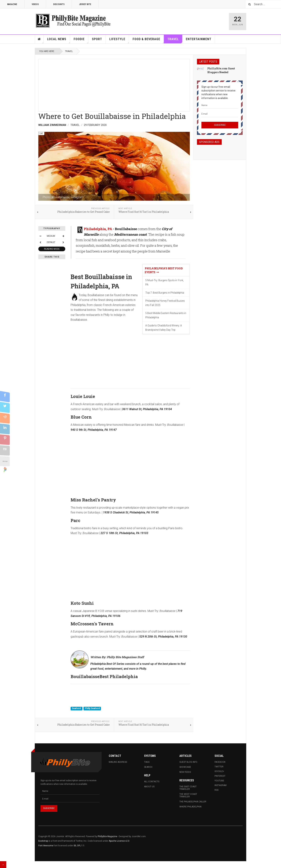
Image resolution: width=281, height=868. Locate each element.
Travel (175, 40)
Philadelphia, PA (98, 229)
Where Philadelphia (190, 807)
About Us (149, 787)
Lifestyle (119, 40)
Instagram (221, 785)
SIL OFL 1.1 (79, 846)
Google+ (219, 771)
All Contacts (152, 782)
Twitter (219, 767)
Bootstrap (43, 841)
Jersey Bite (85, 4)
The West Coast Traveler (188, 795)
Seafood (77, 708)
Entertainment (199, 39)
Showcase (185, 767)
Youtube (219, 781)
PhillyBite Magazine (107, 836)
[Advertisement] (114, 84)
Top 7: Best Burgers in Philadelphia (165, 293)
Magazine (12, 4)
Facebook (220, 762)
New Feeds (185, 772)
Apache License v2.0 (119, 841)
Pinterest (220, 776)
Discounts (59, 4)
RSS (216, 790)
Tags (147, 762)
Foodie (81, 40)
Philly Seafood (92, 708)
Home (39, 39)
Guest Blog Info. (189, 762)
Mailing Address (118, 762)
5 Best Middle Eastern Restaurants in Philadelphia (166, 315)
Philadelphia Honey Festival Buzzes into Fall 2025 (165, 303)
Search (148, 767)
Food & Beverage (148, 40)
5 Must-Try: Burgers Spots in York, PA (165, 282)
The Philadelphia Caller (193, 802)
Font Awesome (46, 846)
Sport (97, 39)
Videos (35, 4)
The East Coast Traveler (188, 788)
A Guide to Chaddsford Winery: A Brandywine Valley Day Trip (164, 328)
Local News (59, 40)
